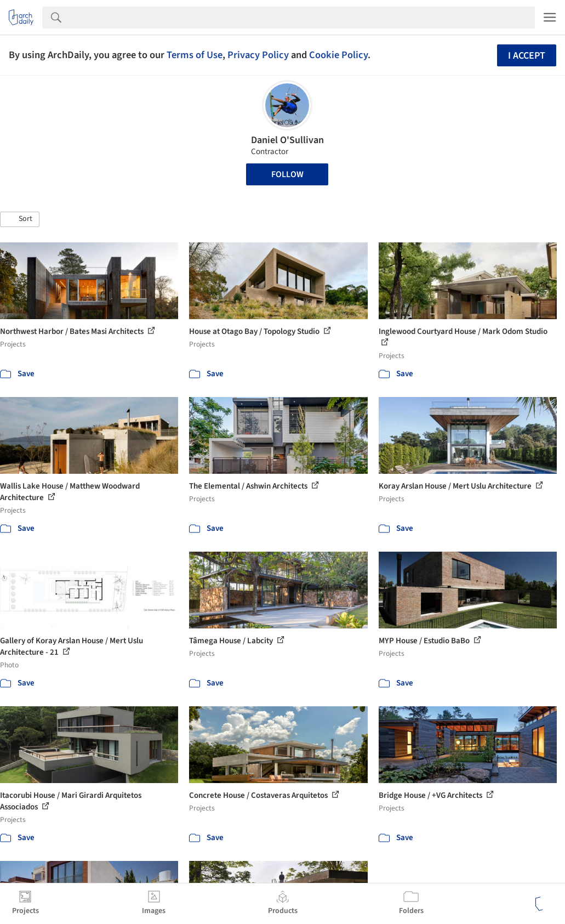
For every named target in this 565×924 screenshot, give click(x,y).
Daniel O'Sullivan (287, 140)
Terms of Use (195, 55)
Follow (287, 174)
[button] (20, 219)
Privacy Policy (258, 55)
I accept (527, 56)
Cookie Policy (338, 55)
